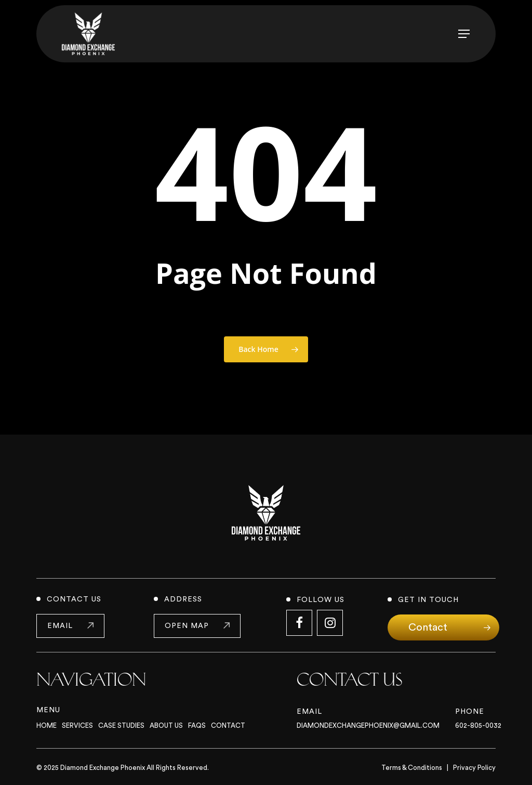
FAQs (197, 725)
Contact (228, 725)
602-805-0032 (478, 725)
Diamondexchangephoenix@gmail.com (368, 725)
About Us (166, 725)
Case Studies (121, 725)
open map (187, 626)
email (60, 626)
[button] (464, 34)
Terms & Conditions (412, 768)
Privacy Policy (474, 768)
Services (77, 725)
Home (46, 725)
